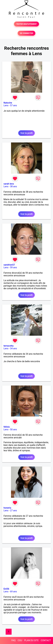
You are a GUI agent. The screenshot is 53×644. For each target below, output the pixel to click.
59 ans (14, 267)
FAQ (13, 640)
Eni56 (6, 589)
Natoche (8, 103)
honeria (7, 508)
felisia (7, 427)
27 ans (14, 511)
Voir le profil (26, 133)
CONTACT (46, 640)
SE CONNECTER (26, 33)
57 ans (14, 105)
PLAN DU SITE (32, 640)
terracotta (8, 346)
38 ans (14, 186)
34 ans (14, 348)
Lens (6, 105)
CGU (20, 640)
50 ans (14, 429)
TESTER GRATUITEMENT (26, 24)
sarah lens (9, 184)
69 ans (14, 592)
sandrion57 (9, 265)
